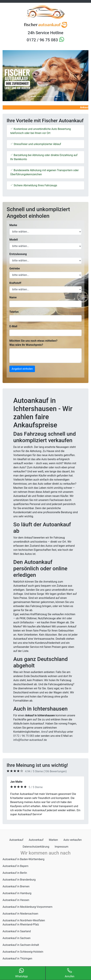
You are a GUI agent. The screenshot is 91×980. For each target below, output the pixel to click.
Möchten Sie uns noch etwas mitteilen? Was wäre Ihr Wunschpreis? (33, 343)
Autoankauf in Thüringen (17, 958)
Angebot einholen (22, 369)
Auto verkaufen (73, 840)
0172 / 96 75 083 (43, 40)
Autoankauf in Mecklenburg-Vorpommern (28, 907)
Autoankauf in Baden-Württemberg (24, 859)
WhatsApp (60, 732)
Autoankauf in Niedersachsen (20, 914)
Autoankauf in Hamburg (17, 893)
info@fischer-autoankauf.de (30, 740)
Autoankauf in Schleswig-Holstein (23, 952)
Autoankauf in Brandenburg (19, 880)
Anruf (44, 732)
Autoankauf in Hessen (16, 900)
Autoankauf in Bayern (16, 866)
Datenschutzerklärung (36, 847)
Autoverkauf (36, 840)
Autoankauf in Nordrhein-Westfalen (24, 920)
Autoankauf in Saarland (17, 931)
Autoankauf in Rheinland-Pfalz (21, 924)
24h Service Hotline (45, 33)
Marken (53, 840)
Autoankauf (16, 840)
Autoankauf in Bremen (16, 886)
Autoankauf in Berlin (15, 873)
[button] (9, 76)
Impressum (62, 847)
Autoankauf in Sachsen (17, 938)
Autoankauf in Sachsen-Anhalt (21, 945)
